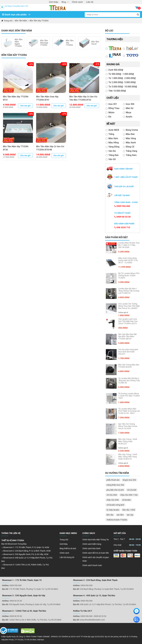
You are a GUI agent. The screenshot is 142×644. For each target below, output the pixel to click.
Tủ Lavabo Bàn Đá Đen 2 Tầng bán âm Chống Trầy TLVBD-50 (129, 381)
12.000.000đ (76, 105)
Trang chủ (8, 21)
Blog (65, 2)
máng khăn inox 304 (115, 485)
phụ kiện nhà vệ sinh (115, 490)
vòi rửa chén (112, 495)
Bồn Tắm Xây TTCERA (39, 21)
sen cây (130, 515)
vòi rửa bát (132, 490)
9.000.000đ (9, 155)
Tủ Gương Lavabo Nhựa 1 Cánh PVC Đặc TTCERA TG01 (129, 396)
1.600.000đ (124, 402)
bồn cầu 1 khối (129, 510)
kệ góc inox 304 (129, 480)
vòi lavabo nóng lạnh (115, 505)
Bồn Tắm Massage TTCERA (44, 43)
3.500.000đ (124, 282)
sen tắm (120, 515)
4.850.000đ (124, 466)
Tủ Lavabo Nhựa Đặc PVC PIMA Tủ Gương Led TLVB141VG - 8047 (129, 411)
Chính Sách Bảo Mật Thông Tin (96, 540)
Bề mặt (111, 124)
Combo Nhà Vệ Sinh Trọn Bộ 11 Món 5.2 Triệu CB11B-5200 (129, 245)
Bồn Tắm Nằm (21, 21)
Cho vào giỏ (25, 106)
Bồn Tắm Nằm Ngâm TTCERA (19, 43)
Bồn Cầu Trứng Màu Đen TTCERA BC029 (129, 366)
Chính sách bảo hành (91, 548)
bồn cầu (110, 515)
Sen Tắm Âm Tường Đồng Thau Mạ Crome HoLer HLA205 (128, 426)
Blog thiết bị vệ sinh (68, 548)
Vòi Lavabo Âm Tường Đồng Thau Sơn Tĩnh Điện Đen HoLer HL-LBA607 (129, 306)
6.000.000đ (124, 387)
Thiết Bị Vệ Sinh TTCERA (117, 520)
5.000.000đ (124, 343)
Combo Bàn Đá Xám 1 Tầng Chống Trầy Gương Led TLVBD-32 (129, 291)
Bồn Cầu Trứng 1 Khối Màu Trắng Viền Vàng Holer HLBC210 (128, 457)
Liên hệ (90, 2)
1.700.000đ (124, 358)
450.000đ (123, 328)
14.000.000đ (43, 155)
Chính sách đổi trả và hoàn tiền (96, 553)
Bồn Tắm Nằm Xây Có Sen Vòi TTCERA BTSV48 (50, 148)
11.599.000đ (124, 267)
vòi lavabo (126, 500)
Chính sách (77, 2)
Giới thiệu (54, 2)
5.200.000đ (124, 252)
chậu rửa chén (113, 500)
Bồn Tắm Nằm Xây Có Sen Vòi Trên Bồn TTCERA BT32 (83, 98)
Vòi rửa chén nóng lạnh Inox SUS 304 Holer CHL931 (128, 352)
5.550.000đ (124, 451)
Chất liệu (113, 98)
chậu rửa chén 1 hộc (129, 495)
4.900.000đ (9, 105)
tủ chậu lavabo (113, 510)
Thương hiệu (115, 39)
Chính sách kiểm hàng (92, 544)
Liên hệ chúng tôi (67, 557)
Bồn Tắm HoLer (95, 43)
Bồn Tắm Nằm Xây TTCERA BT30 (16, 148)
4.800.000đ (124, 297)
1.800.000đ (124, 315)
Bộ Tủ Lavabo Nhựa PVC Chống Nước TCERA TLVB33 (129, 276)
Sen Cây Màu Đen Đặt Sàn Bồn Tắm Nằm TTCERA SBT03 (128, 336)
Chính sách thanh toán (92, 565)
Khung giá (113, 64)
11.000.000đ (43, 105)
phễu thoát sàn (113, 480)
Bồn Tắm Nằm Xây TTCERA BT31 (16, 98)
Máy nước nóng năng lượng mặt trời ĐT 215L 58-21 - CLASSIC (128, 260)
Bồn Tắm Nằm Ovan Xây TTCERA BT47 (47, 98)
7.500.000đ (124, 418)
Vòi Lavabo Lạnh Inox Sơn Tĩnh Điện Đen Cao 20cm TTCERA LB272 (128, 321)
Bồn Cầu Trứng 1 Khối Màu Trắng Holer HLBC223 (128, 441)
